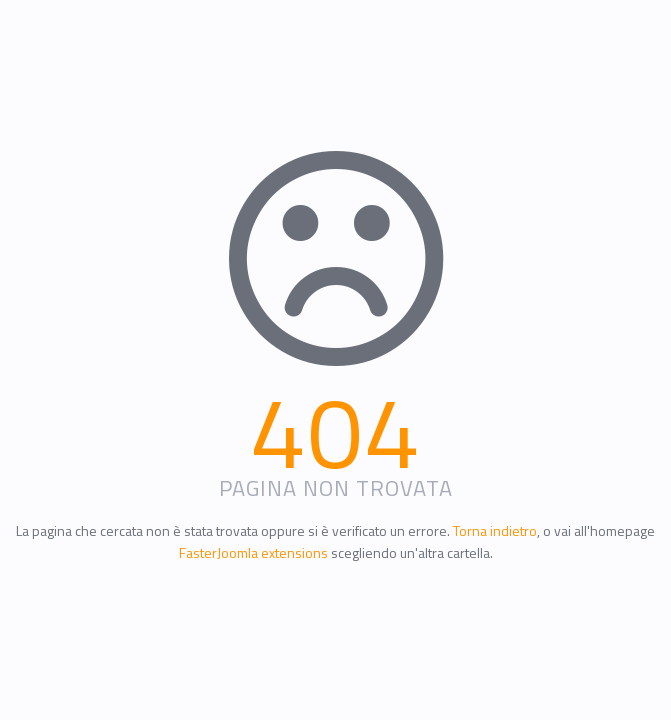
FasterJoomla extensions (253, 552)
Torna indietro (495, 530)
